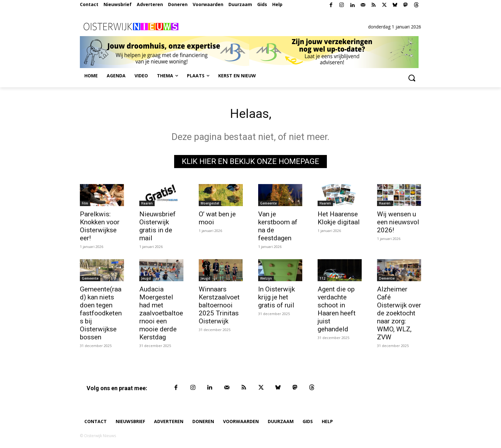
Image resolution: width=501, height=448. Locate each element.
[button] (412, 78)
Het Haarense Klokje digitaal (339, 218)
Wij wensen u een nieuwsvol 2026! (398, 222)
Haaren (147, 203)
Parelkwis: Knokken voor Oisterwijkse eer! (100, 226)
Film (85, 203)
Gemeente (268, 203)
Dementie (387, 278)
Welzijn (266, 278)
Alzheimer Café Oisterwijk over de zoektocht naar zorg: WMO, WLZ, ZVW (399, 313)
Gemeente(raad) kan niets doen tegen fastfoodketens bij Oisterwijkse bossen (101, 313)
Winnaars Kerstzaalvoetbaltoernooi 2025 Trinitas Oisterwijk (219, 305)
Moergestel (210, 203)
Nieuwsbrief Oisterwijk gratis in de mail (158, 226)
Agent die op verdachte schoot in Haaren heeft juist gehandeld (337, 309)
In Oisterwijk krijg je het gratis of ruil (277, 297)
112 (322, 278)
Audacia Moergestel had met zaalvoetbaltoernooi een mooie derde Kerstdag (161, 313)
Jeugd (146, 278)
